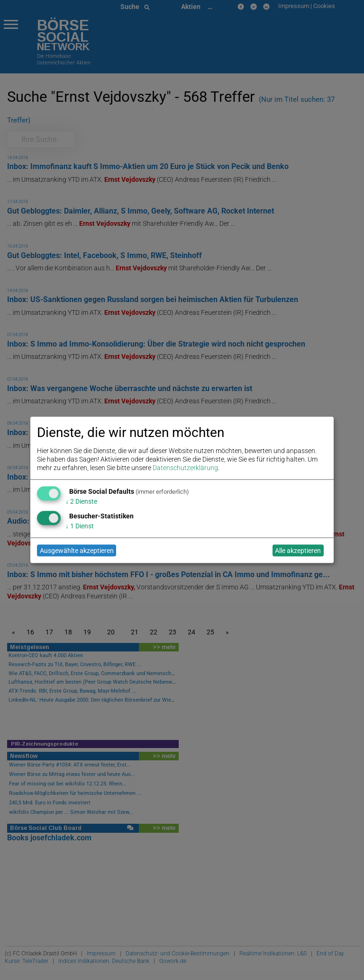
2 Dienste (81, 501)
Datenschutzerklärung (185, 468)
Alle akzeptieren (298, 551)
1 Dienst (80, 526)
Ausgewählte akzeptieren (77, 551)
